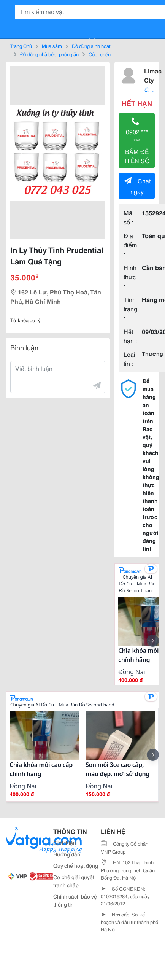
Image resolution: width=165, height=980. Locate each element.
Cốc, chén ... (102, 54)
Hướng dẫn (67, 854)
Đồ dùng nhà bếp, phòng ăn (49, 54)
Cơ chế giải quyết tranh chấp (74, 881)
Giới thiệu (65, 843)
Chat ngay (137, 186)
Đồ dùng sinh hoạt (91, 46)
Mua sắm (52, 46)
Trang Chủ (21, 46)
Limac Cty (153, 75)
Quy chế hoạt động (76, 865)
